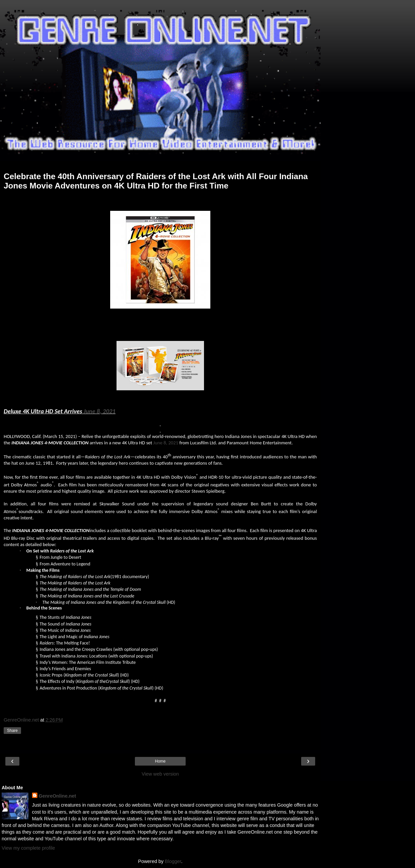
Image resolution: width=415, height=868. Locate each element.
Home (160, 761)
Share (12, 731)
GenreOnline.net (57, 796)
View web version (160, 774)
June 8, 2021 (99, 411)
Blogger (173, 861)
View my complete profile (28, 848)
